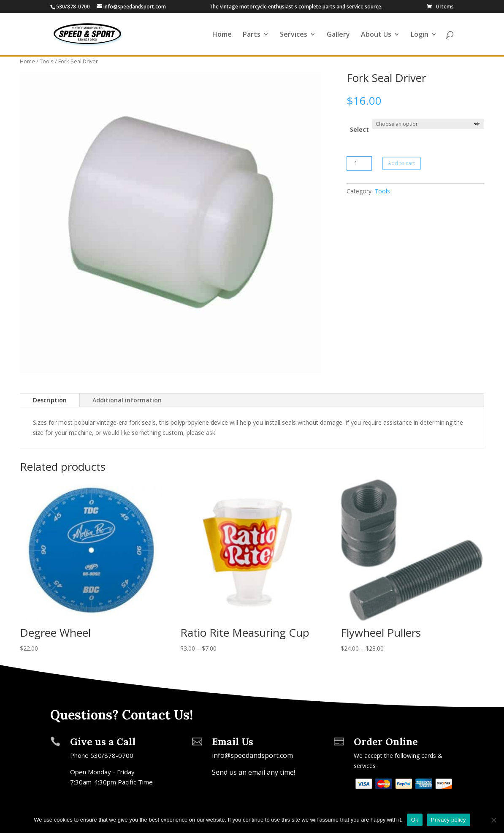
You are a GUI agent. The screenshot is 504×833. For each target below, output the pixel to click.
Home (222, 35)
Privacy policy (448, 820)
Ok (415, 820)
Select (359, 129)
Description (50, 400)
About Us (376, 35)
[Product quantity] (359, 163)
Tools (47, 61)
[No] (493, 820)
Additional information (127, 400)
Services (294, 35)
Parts (252, 35)
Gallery (338, 35)
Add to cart (401, 163)
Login (420, 35)
